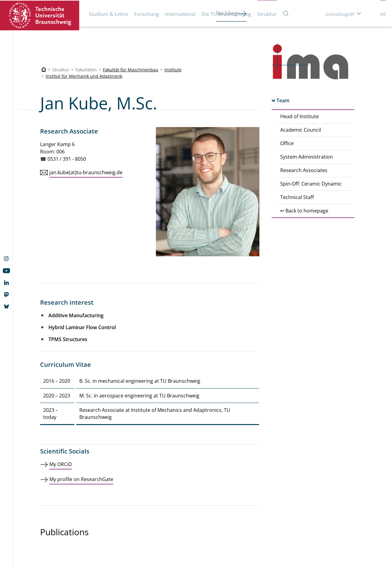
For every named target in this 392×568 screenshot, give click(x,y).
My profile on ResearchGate (81, 479)
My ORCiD (61, 464)
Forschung (147, 14)
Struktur (267, 14)
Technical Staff (297, 197)
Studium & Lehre (108, 14)
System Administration (307, 157)
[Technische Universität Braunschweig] (44, 70)
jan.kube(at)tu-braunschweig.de (86, 172)
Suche (286, 13)
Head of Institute (300, 116)
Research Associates (304, 170)
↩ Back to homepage (304, 211)
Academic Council (301, 130)
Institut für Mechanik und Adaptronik (84, 76)
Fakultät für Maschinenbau (131, 70)
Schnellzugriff (340, 14)
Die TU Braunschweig (226, 14)
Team (283, 100)
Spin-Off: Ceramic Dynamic (311, 184)
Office (287, 143)
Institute (173, 70)
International (180, 14)
